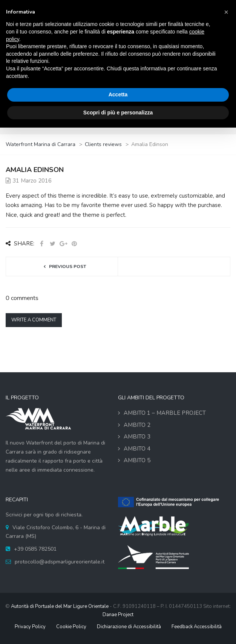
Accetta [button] (118, 94)
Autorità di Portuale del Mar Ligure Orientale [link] (60, 606)
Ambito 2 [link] (137, 425)
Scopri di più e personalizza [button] (118, 113)
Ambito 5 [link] (137, 460)
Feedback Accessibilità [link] (197, 627)
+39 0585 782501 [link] (35, 549)
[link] (41, 144)
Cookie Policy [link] (71, 627)
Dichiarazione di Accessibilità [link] (129, 627)
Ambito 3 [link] (137, 437)
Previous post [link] (67, 266)
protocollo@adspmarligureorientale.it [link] (60, 562)
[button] (226, 12)
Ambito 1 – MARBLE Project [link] (165, 413)
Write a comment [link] (34, 320)
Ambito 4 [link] (137, 449)
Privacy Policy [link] (30, 627)
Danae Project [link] (118, 615)
